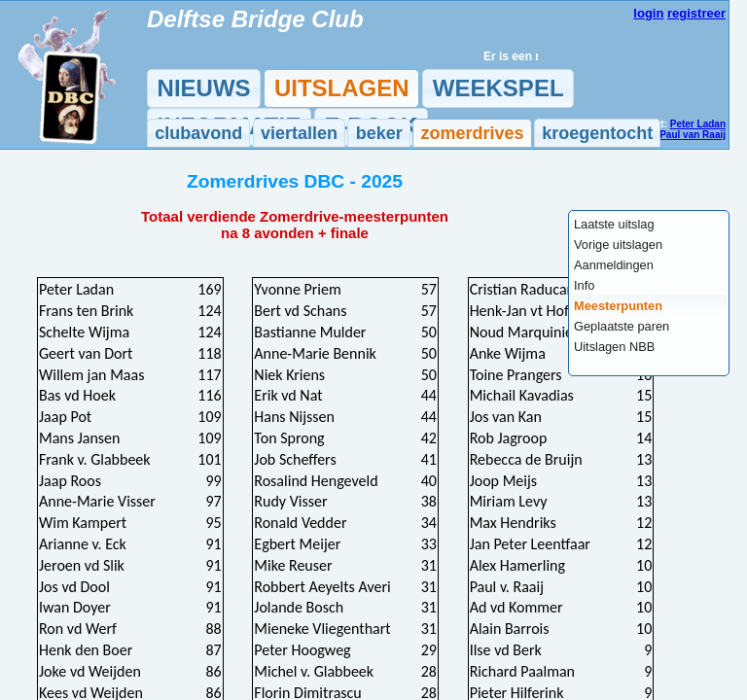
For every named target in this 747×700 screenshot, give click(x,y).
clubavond (198, 133)
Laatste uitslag (614, 224)
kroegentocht (597, 133)
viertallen (299, 133)
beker (379, 133)
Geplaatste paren (622, 326)
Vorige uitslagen (618, 245)
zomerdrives (472, 133)
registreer (696, 13)
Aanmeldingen (614, 265)
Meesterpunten (618, 306)
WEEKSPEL (498, 88)
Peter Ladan (698, 124)
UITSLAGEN (342, 88)
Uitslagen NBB (614, 347)
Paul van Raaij (693, 135)
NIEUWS (204, 88)
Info (584, 285)
